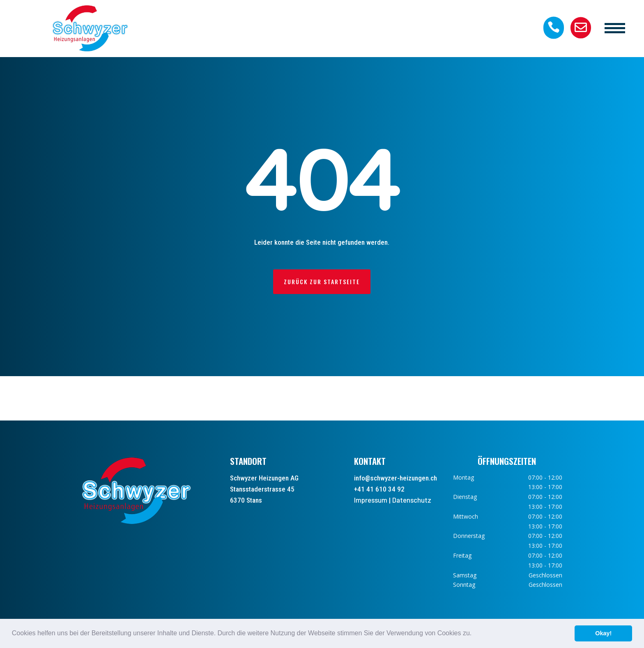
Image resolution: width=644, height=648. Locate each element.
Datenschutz (412, 500)
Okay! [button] (603, 633)
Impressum (371, 500)
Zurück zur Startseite (322, 281)
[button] (475, 634)
